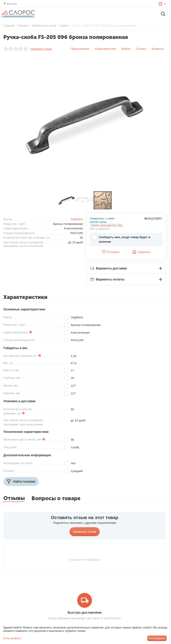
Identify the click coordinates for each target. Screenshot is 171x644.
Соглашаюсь (157, 638)
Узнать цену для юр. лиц (107, 225)
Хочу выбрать (12, 638)
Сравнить (141, 252)
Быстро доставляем (85, 612)
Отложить (111, 252)
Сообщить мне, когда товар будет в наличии (121, 239)
